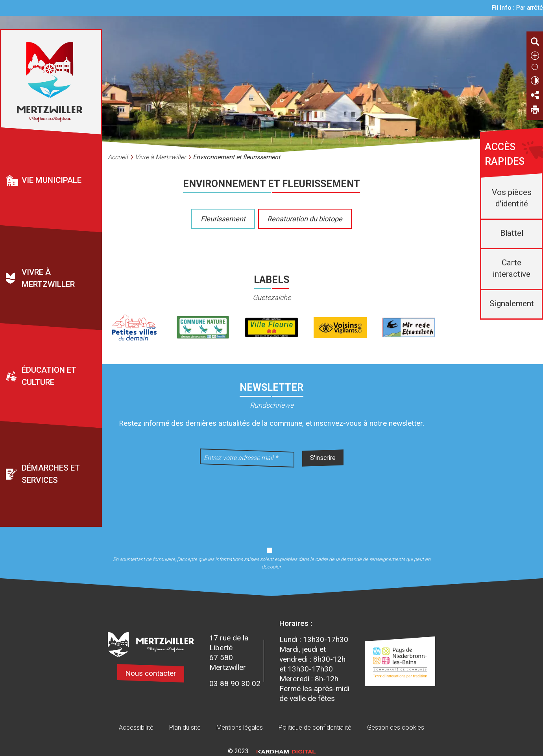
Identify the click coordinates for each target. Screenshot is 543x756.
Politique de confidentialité (315, 727)
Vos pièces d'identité (512, 198)
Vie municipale (52, 180)
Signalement (512, 304)
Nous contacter (151, 673)
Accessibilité (136, 727)
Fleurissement (223, 219)
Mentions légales (240, 727)
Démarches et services (51, 474)
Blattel (512, 233)
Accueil (118, 157)
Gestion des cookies (396, 727)
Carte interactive (512, 268)
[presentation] (271, 502)
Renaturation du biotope (305, 219)
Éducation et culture (49, 376)
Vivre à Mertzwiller (48, 279)
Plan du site (185, 727)
